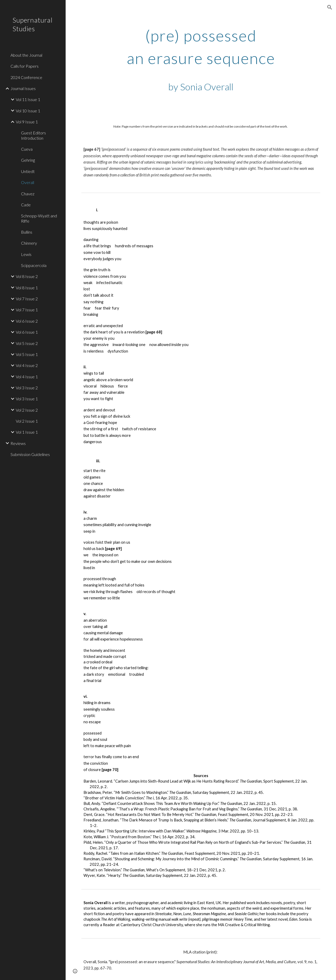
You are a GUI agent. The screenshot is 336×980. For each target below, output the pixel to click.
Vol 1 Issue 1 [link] (27, 432)
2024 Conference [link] (26, 77)
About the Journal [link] (26, 55)
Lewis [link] (26, 254)
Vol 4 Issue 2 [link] (27, 365)
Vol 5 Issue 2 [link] (27, 343)
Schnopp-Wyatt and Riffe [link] (39, 218)
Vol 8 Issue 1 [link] (27, 288)
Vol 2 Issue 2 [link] (27, 410)
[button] (330, 7)
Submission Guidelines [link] (30, 454)
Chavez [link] (28, 194)
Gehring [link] (28, 160)
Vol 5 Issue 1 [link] (27, 354)
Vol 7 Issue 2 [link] (27, 299)
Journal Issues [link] (23, 88)
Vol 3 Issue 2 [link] (27, 388)
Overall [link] (28, 182)
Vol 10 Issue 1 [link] (28, 111)
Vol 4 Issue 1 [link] (27, 377)
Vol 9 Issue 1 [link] (27, 122)
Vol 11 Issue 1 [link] (28, 99)
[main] (201, 61)
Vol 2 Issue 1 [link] (27, 421)
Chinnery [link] (29, 243)
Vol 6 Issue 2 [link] (27, 321)
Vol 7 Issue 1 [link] (27, 310)
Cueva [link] (27, 149)
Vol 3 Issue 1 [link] (27, 399)
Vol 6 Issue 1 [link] (27, 332)
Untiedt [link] (28, 171)
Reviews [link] (18, 443)
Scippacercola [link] (34, 265)
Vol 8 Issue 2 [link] (27, 276)
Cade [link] (26, 205)
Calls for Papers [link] (25, 66)
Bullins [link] (27, 232)
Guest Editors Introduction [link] (33, 135)
